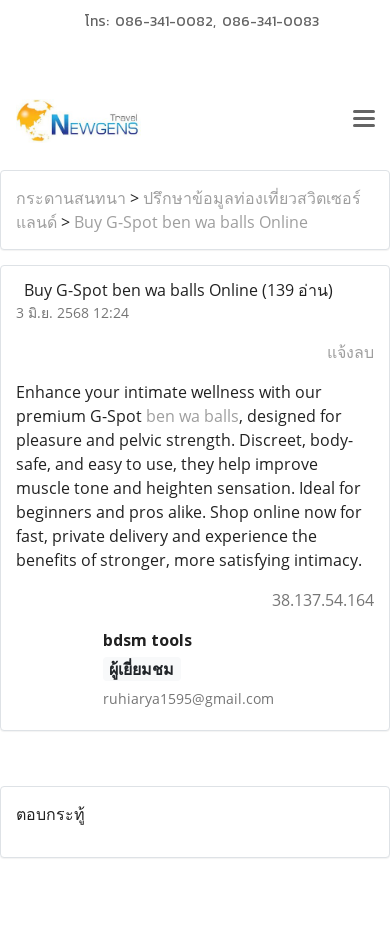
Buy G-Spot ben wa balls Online (191, 222)
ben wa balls (192, 416)
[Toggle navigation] (364, 121)
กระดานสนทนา (71, 198)
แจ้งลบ (350, 352)
